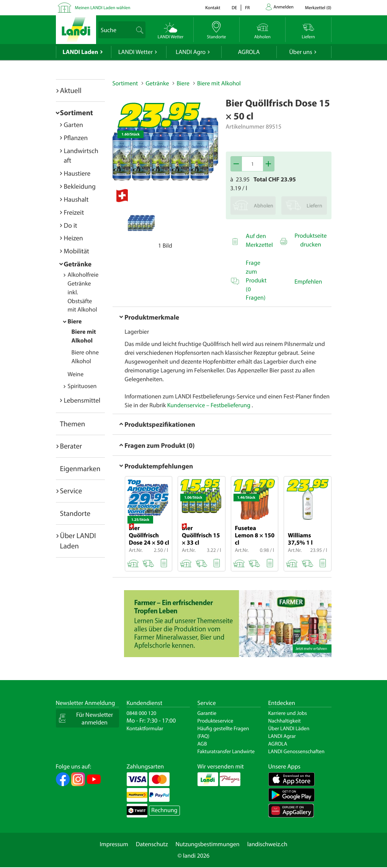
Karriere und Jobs (288, 713)
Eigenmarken (80, 468)
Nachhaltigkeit (285, 721)
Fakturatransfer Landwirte (226, 751)
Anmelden (284, 7)
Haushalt (76, 199)
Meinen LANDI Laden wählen (103, 8)
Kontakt (213, 8)
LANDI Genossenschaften (296, 751)
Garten (73, 125)
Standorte (75, 513)
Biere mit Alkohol (219, 83)
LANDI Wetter (136, 52)
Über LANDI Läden (289, 728)
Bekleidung (80, 186)
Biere (75, 321)
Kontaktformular (145, 728)
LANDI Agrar (282, 736)
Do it (71, 225)
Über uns (300, 52)
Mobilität (77, 251)
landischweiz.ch (267, 844)
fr (247, 8)
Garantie (207, 713)
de (234, 8)
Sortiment (77, 113)
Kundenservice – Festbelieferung (210, 405)
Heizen (73, 238)
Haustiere (77, 173)
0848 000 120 (142, 713)
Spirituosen (82, 386)
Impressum (114, 844)
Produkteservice (216, 721)
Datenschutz (152, 844)
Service (71, 491)
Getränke (78, 264)
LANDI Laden (81, 52)
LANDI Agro (191, 52)
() (318, 8)
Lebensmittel (82, 400)
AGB (202, 744)
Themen (73, 424)
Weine (76, 374)
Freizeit (74, 212)
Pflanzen (76, 138)
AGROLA (249, 52)
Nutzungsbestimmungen (208, 844)
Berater (71, 446)
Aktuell (71, 90)
